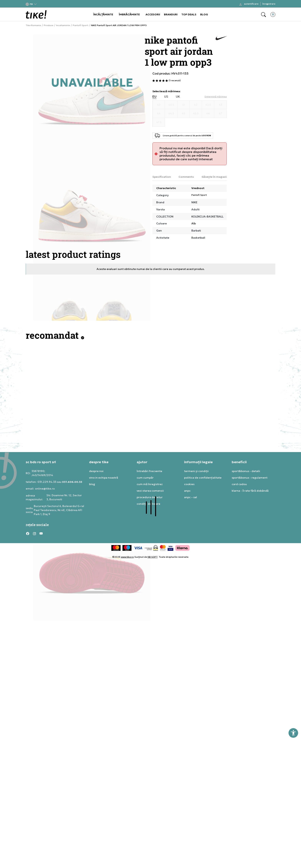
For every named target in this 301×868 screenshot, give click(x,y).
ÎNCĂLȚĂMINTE (103, 14)
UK (178, 97)
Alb (194, 223)
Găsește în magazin (215, 177)
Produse (48, 25)
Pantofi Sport (80, 25)
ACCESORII (153, 14)
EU (154, 97)
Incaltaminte (63, 25)
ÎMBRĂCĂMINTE (129, 14)
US (166, 97)
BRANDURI (171, 14)
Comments (186, 177)
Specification (162, 177)
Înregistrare (269, 4)
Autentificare (251, 4)
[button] (31, 4)
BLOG (204, 14)
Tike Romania (33, 25)
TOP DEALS (189, 14)
